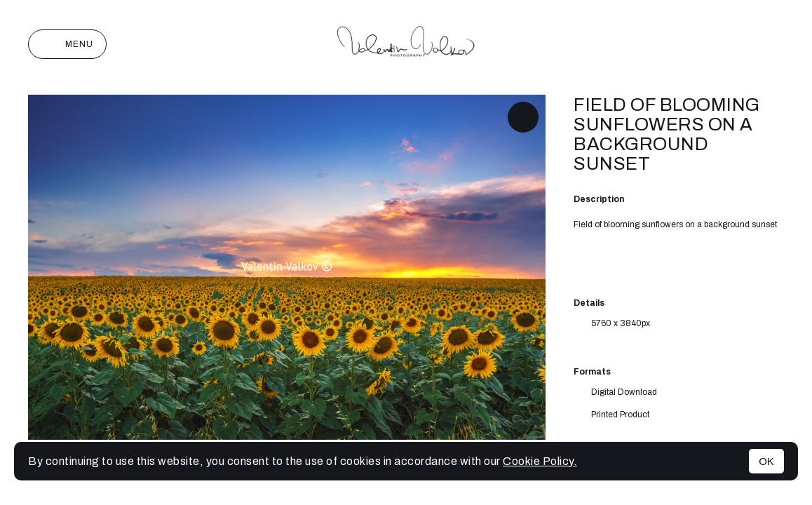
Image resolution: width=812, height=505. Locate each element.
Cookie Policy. (540, 461)
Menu (67, 44)
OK (766, 461)
